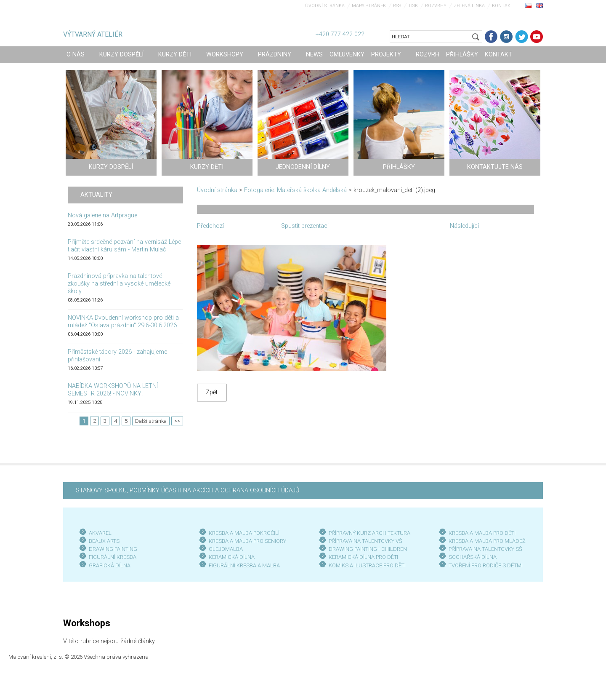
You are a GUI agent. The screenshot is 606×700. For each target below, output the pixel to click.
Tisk (413, 6)
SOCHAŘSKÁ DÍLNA (473, 557)
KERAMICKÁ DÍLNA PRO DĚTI (363, 557)
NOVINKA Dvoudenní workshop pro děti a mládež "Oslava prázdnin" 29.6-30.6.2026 (123, 322)
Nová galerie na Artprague (102, 215)
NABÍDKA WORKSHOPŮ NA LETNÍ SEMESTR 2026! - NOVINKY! (113, 390)
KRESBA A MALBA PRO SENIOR (246, 541)
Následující (464, 226)
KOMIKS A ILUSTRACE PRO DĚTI (367, 565)
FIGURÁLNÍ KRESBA (113, 557)
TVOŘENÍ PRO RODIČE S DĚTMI (486, 565)
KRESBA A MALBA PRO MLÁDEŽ (487, 541)
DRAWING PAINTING (113, 549)
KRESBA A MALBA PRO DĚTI (482, 533)
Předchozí (210, 226)
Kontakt (503, 6)
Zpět (212, 392)
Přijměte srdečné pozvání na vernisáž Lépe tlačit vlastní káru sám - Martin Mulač (124, 246)
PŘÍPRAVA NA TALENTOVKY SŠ (485, 549)
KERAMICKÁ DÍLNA (232, 557)
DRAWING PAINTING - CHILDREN (368, 549)
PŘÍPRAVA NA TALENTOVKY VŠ (365, 541)
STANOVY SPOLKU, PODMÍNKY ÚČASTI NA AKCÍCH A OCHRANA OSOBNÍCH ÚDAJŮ (187, 490)
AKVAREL (100, 533)
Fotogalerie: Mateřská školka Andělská (295, 190)
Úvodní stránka (325, 6)
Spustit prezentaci (305, 226)
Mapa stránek (369, 6)
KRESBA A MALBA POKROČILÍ (244, 533)
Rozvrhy (436, 6)
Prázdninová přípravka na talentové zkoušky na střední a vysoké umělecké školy (119, 284)
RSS (397, 6)
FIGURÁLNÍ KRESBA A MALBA (244, 565)
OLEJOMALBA (226, 549)
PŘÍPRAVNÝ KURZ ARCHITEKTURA (369, 533)
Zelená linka (469, 6)
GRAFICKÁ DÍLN (108, 565)
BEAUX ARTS (104, 541)
